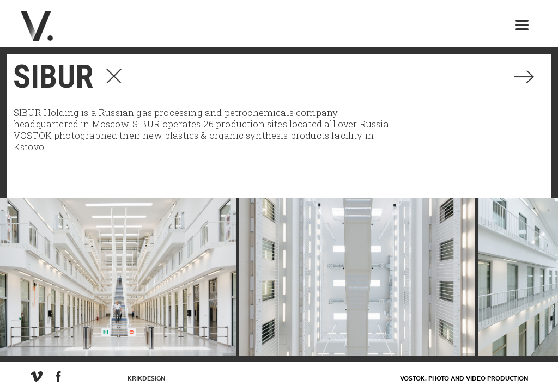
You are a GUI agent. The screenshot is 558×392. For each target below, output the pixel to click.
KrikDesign (146, 379)
